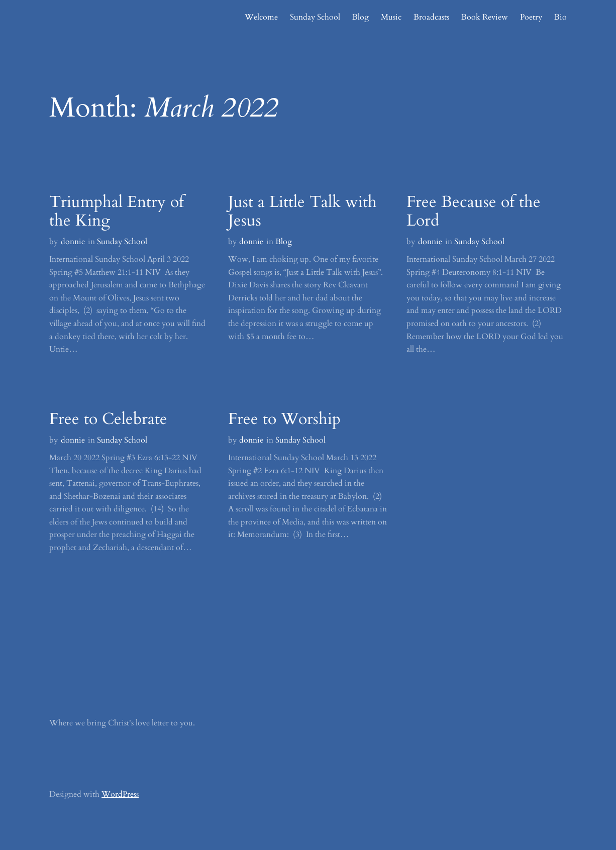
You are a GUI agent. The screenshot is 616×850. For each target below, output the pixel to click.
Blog (284, 242)
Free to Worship (284, 419)
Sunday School (122, 242)
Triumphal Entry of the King (117, 212)
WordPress (120, 794)
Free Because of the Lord (474, 212)
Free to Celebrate (108, 419)
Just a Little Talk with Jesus (302, 212)
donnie (73, 242)
